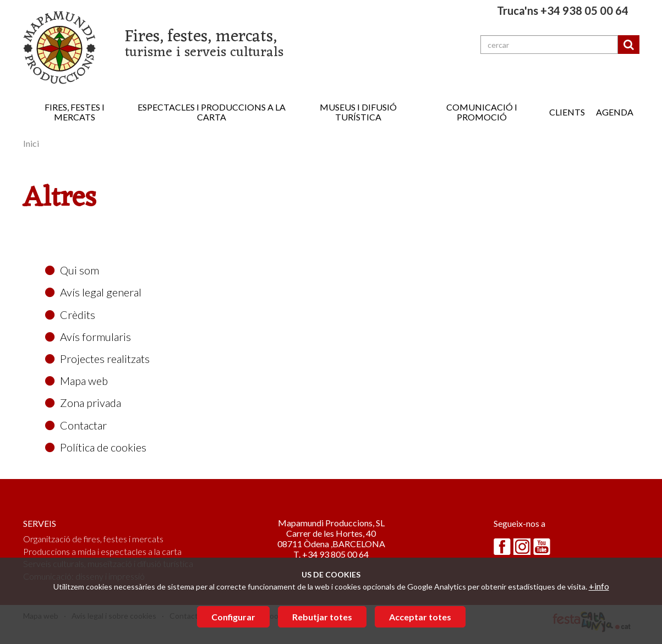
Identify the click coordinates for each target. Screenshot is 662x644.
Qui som (72, 270)
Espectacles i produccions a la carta (212, 112)
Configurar (233, 617)
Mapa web (76, 381)
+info (599, 586)
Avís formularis (88, 337)
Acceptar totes (420, 617)
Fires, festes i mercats (75, 112)
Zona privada (83, 403)
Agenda (615, 112)
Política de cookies (96, 447)
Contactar (76, 425)
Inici (31, 143)
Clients (567, 112)
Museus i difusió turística (358, 112)
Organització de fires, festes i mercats (93, 539)
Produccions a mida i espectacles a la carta (102, 551)
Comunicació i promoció (482, 112)
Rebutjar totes (322, 617)
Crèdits (70, 315)
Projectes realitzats (97, 359)
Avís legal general (93, 292)
